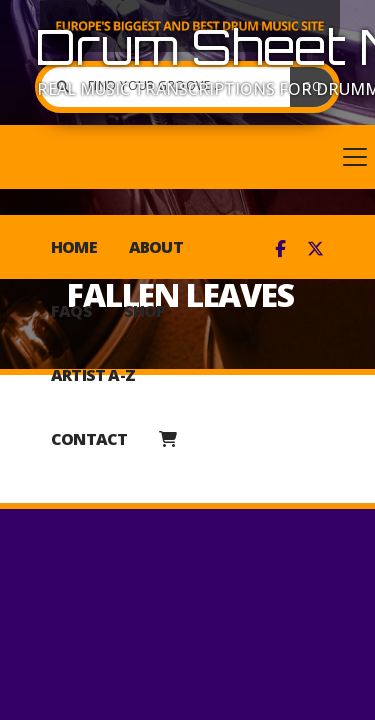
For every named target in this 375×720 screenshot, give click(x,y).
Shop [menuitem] (145, 311)
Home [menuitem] (74, 247)
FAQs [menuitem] (71, 311)
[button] (187, 157)
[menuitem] (167, 439)
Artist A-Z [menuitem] (93, 375)
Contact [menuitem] (89, 439)
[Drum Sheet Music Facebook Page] (280, 249)
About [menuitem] (156, 247)
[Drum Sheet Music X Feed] (315, 249)
